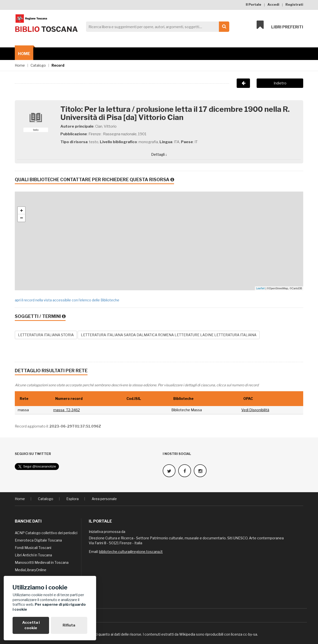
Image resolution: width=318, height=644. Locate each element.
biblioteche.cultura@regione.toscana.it (131, 551)
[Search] (156, 27)
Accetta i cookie (31, 625)
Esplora (72, 498)
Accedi (273, 4)
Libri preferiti (280, 25)
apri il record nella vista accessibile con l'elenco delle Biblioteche (67, 300)
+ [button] (22, 211)
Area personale (104, 498)
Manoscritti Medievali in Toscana (42, 562)
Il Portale (254, 4)
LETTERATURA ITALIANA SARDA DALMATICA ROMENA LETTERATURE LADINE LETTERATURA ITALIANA (169, 335)
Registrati (294, 4)
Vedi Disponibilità (255, 410)
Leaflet (260, 288)
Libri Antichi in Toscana (33, 555)
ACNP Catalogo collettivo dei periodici (46, 533)
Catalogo (38, 65)
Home (24, 54)
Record (58, 65)
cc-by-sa (250, 634)
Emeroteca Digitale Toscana (38, 540)
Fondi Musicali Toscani (33, 547)
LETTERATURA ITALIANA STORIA (46, 335)
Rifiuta (69, 625)
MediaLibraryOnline (31, 570)
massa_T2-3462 (67, 410)
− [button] (22, 218)
